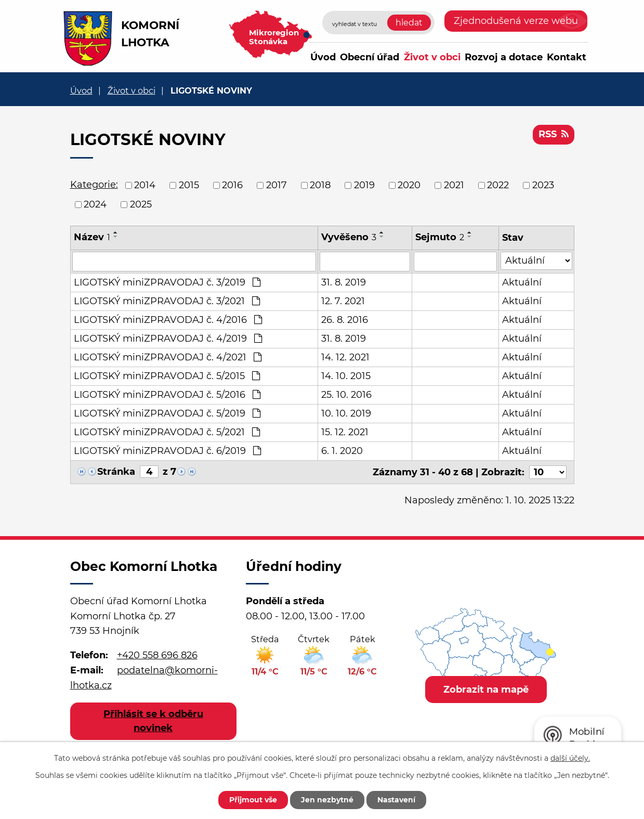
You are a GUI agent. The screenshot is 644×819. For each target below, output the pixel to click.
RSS (554, 134)
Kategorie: (94, 185)
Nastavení (396, 800)
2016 (232, 185)
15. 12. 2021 (345, 432)
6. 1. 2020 (342, 451)
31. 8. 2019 (344, 282)
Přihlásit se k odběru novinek (153, 721)
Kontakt (567, 57)
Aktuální (522, 282)
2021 (454, 185)
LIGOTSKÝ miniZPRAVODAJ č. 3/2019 (167, 282)
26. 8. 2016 (345, 320)
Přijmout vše (253, 800)
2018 (320, 185)
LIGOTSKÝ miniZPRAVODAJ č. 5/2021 (167, 432)
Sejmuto (440, 237)
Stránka (116, 472)
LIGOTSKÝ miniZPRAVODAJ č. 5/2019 (167, 413)
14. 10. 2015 (346, 376)
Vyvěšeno (349, 237)
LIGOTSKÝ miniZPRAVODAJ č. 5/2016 (167, 395)
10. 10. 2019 (346, 413)
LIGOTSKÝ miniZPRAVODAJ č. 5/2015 (167, 376)
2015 (189, 185)
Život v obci (432, 57)
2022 (498, 185)
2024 (95, 204)
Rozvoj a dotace (504, 57)
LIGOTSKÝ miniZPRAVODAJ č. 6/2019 (167, 451)
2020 (409, 185)
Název (92, 237)
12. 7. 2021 (343, 301)
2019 (364, 185)
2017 (277, 185)
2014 (145, 185)
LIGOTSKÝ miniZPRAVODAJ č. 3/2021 (167, 301)
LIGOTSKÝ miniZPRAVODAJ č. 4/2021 (168, 357)
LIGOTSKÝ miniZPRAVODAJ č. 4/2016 (168, 320)
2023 (543, 185)
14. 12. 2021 (345, 357)
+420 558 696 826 (157, 655)
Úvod (323, 57)
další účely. (570, 758)
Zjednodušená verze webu (516, 21)
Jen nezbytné (327, 800)
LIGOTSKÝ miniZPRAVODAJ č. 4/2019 (168, 339)
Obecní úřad (370, 57)
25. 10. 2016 (346, 395)
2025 (141, 204)
